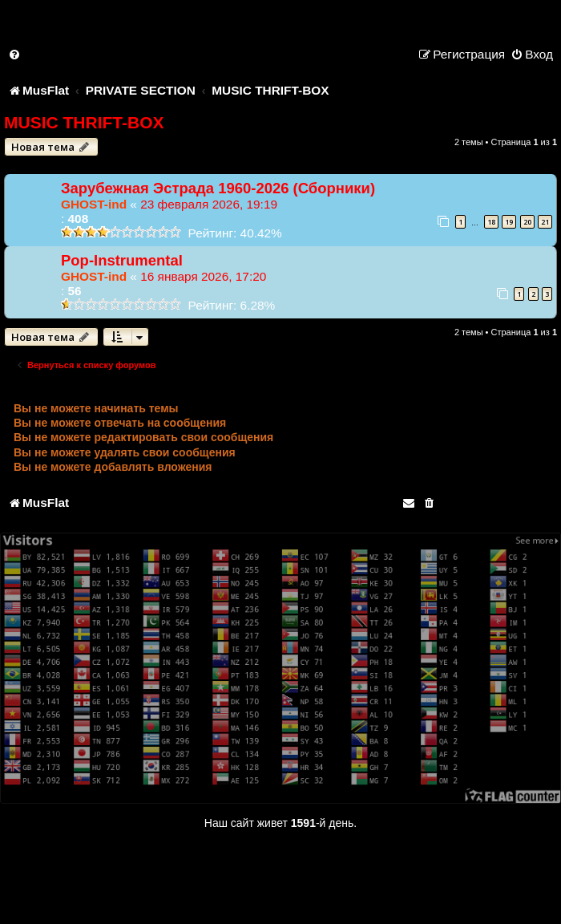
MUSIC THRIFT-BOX (84, 122)
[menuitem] (15, 54)
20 (527, 222)
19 (509, 222)
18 (491, 222)
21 (545, 222)
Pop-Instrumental (122, 260)
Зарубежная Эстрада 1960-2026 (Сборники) (218, 188)
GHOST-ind (94, 204)
